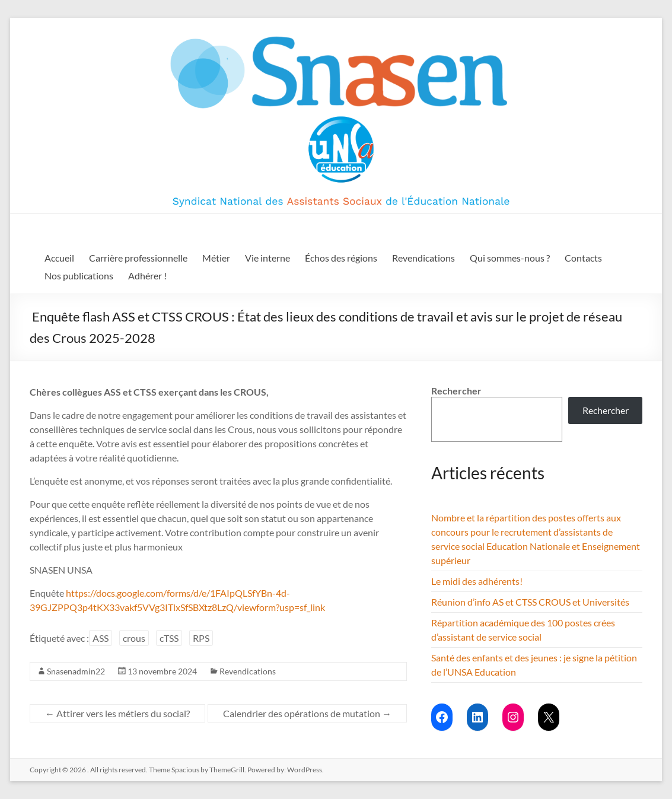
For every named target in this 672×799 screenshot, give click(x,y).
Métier (216, 258)
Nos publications (79, 276)
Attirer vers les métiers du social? (117, 713)
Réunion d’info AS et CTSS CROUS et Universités (530, 602)
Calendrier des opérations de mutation (307, 713)
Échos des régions (341, 258)
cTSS (169, 638)
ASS (101, 638)
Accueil (59, 258)
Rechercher (456, 391)
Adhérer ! (147, 276)
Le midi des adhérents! (477, 581)
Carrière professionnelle (138, 258)
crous (134, 638)
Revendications (423, 258)
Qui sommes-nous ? (510, 258)
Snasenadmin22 (76, 671)
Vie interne (267, 258)
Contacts (583, 258)
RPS (201, 638)
